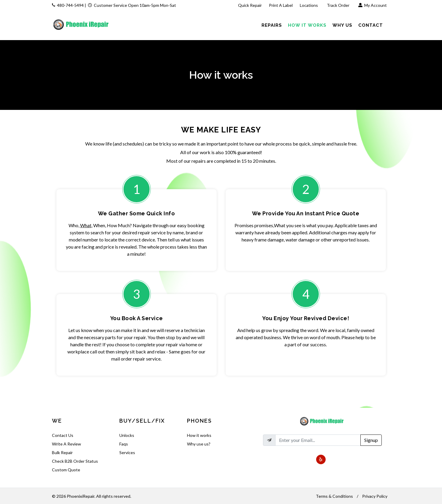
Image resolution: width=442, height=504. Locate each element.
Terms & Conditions (334, 496)
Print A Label (281, 5)
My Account (373, 5)
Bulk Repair (62, 452)
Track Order (339, 5)
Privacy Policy (375, 496)
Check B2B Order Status (75, 461)
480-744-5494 (70, 5)
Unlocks (127, 435)
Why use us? (199, 444)
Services (127, 452)
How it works (199, 435)
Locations (309, 5)
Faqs (124, 444)
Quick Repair (250, 5)
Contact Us (63, 435)
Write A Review (66, 444)
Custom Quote (66, 470)
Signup (371, 440)
